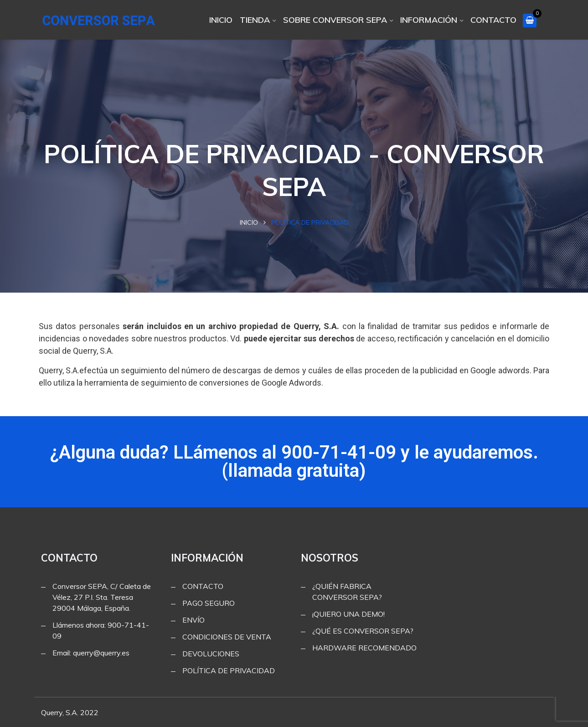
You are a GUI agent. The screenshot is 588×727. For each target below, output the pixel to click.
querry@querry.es (101, 653)
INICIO (221, 20)
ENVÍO (193, 620)
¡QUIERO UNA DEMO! (348, 614)
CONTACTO (493, 20)
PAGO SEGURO (209, 603)
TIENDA (255, 20)
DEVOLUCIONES (211, 654)
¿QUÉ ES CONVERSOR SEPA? (363, 631)
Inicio (249, 222)
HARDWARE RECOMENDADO (364, 648)
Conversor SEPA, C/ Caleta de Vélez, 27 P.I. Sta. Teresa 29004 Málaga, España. (102, 597)
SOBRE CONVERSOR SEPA (335, 20)
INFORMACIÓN (429, 20)
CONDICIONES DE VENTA (227, 637)
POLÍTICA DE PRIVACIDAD (229, 670)
